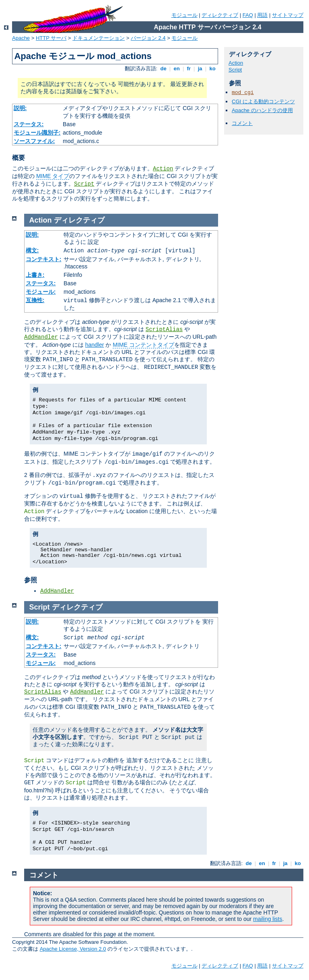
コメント (242, 123)
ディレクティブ (220, 15)
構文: (32, 250)
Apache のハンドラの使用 (262, 110)
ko (212, 69)
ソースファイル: (34, 141)
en (177, 69)
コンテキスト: (44, 259)
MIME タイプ (53, 176)
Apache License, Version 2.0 (73, 949)
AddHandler (41, 337)
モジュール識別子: (37, 133)
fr (189, 69)
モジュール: (41, 292)
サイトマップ (288, 15)
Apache (21, 38)
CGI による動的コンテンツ (263, 101)
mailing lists (268, 919)
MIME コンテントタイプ (143, 345)
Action (163, 169)
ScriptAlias (164, 329)
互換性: (35, 300)
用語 (262, 15)
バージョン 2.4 (148, 38)
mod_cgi (243, 93)
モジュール (184, 15)
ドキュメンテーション (99, 38)
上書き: (35, 275)
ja (200, 69)
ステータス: (29, 124)
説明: (20, 108)
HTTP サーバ (51, 38)
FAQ (248, 15)
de (163, 69)
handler (95, 345)
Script (84, 184)
